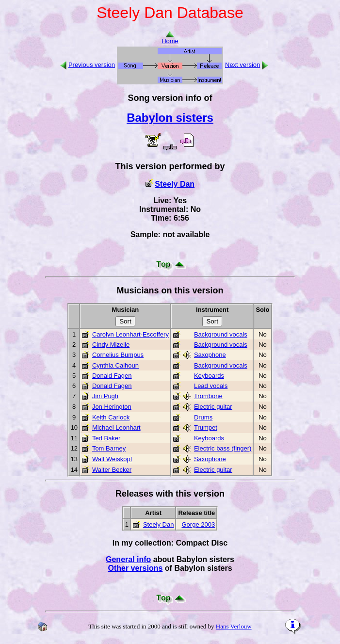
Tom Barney (109, 448)
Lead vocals (211, 386)
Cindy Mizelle (111, 345)
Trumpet (206, 427)
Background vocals (221, 334)
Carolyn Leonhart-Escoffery (130, 334)
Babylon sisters (170, 118)
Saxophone (210, 355)
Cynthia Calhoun (115, 365)
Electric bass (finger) (223, 448)
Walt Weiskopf (112, 459)
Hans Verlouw (234, 626)
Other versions (135, 568)
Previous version (92, 65)
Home (170, 38)
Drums (203, 417)
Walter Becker (112, 470)
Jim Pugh (105, 396)
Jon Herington (112, 407)
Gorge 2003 (198, 524)
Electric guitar (213, 407)
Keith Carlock (111, 417)
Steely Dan (175, 184)
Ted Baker (106, 438)
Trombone (208, 396)
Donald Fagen (112, 376)
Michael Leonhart (116, 427)
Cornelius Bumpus (118, 355)
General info (128, 559)
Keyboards (209, 376)
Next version (243, 65)
